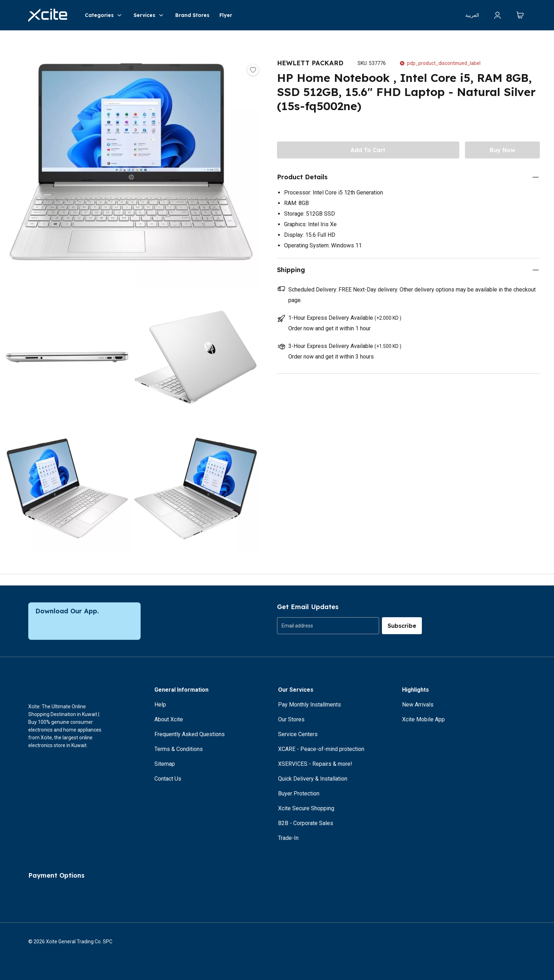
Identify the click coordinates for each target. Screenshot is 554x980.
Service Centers (298, 734)
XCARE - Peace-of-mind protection (321, 749)
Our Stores (291, 719)
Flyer (226, 15)
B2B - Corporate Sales (306, 823)
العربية (472, 15)
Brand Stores (192, 15)
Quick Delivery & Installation (313, 779)
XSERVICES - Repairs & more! (315, 764)
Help (160, 705)
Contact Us (168, 779)
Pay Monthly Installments (310, 705)
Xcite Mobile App (423, 719)
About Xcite (169, 719)
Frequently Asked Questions (190, 734)
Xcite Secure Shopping (306, 808)
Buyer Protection (299, 793)
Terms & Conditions (179, 749)
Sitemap (165, 764)
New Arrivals (418, 705)
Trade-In (288, 838)
